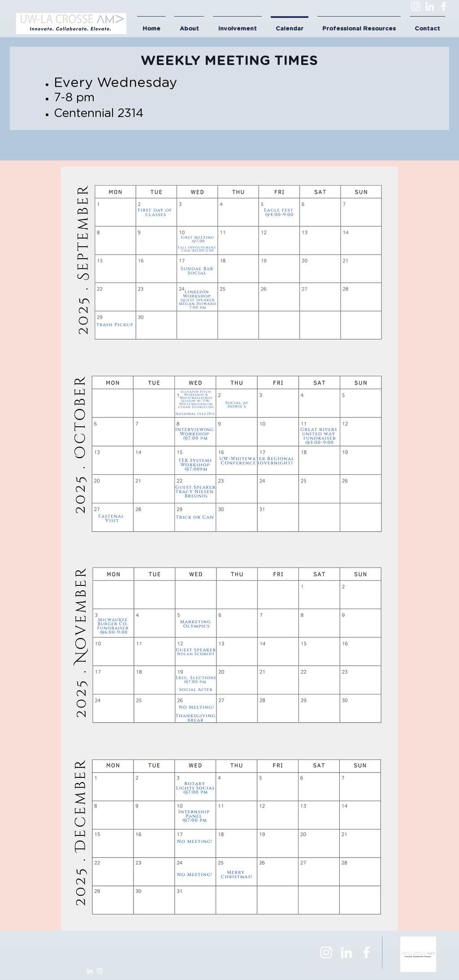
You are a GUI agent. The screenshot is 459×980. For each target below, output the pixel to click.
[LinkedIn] (430, 7)
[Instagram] (416, 7)
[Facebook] (444, 7)
